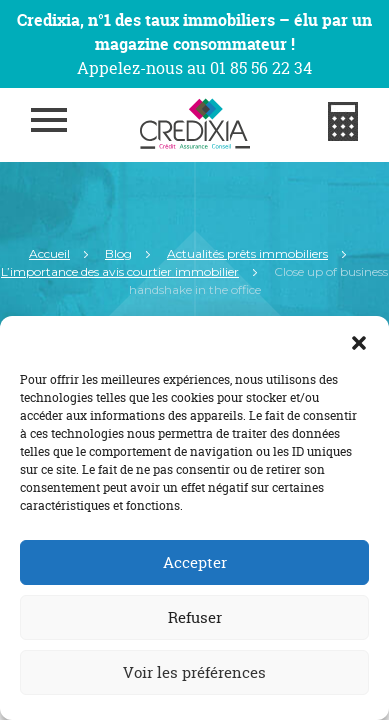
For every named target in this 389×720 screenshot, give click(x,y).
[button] (359, 341)
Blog (118, 253)
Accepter (195, 562)
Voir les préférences (194, 672)
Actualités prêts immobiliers (247, 253)
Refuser (195, 617)
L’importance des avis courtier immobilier (120, 271)
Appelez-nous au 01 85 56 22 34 (194, 68)
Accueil (49, 253)
